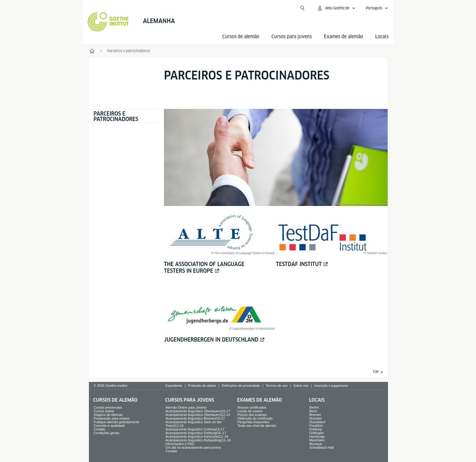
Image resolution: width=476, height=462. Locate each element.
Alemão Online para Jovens (186, 407)
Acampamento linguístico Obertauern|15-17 (198, 411)
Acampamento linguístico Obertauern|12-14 (198, 415)
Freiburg (316, 429)
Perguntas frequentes (253, 422)
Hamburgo (317, 437)
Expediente (174, 386)
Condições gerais (106, 433)
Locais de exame (250, 411)
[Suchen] (302, 8)
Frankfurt (316, 426)
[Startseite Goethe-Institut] (108, 22)
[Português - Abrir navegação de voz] (377, 8)
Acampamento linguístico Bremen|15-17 (195, 418)
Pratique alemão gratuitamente (116, 422)
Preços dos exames (252, 415)
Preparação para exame (111, 418)
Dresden (316, 418)
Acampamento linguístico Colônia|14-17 (195, 429)
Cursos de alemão (241, 37)
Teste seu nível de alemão (257, 426)
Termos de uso (277, 386)
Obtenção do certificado (255, 418)
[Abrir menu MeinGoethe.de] (336, 8)
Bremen (315, 415)
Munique (316, 444)
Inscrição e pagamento (331, 386)
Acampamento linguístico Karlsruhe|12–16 (197, 437)
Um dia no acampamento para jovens (193, 447)
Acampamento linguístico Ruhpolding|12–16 (198, 440)
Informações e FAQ (180, 444)
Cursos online (104, 411)
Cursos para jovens (292, 37)
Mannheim (317, 440)
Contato (99, 429)
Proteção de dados (202, 386)
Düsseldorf (317, 422)
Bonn (313, 411)
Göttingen (317, 433)
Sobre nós (301, 386)
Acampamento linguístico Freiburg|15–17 (196, 433)
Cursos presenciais (108, 407)
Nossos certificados (252, 407)
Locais (382, 37)
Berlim (314, 407)
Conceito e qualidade (109, 426)
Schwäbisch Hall (322, 447)
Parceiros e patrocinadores (116, 116)
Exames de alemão (343, 37)
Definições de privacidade (241, 386)
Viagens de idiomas (108, 415)
